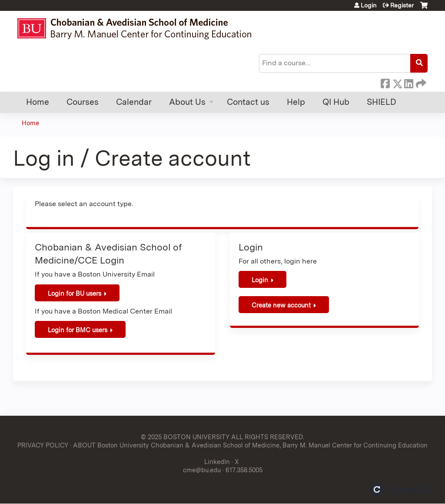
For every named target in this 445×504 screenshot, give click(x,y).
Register (402, 5)
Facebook (385, 82)
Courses (83, 102)
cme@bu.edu (202, 470)
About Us (187, 102)
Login (369, 5)
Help (296, 102)
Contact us (248, 102)
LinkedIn (408, 82)
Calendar (134, 102)
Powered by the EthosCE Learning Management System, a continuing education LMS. (401, 489)
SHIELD (382, 102)
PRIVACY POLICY (43, 445)
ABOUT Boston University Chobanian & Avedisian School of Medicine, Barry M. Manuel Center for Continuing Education (250, 445)
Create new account (281, 305)
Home (38, 102)
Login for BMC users (78, 330)
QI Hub (336, 102)
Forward (420, 82)
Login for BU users (75, 293)
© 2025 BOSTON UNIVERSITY (185, 437)
